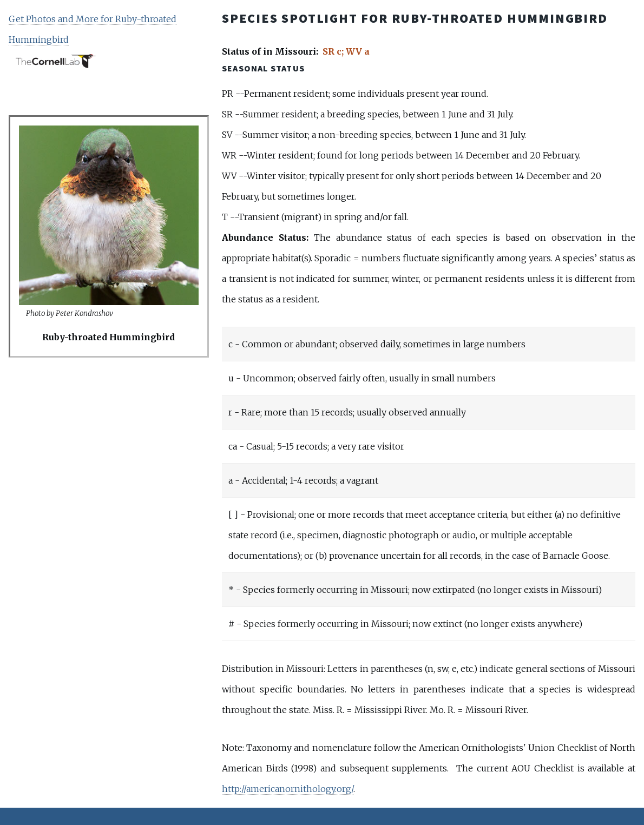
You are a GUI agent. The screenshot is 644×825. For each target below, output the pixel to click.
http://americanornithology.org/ (288, 789)
